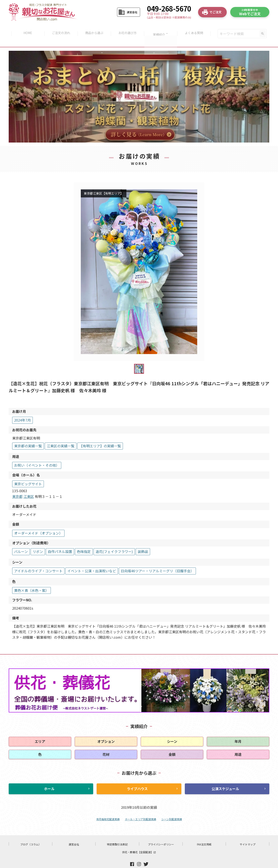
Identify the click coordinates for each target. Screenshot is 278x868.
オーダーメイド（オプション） (38, 523)
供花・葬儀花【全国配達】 (139, 842)
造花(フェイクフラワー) (114, 541)
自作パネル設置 (60, 541)
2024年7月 (22, 410)
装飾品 (143, 541)
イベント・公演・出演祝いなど (92, 561)
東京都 (17, 486)
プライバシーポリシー (161, 834)
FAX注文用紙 (204, 834)
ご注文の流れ (60, 29)
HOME (26, 29)
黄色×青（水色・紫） (31, 580)
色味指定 (84, 541)
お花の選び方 (128, 29)
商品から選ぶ (94, 29)
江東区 (29, 486)
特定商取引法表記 (117, 834)
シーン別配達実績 (172, 809)
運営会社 (74, 834)
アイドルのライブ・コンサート (38, 561)
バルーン (21, 541)
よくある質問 (196, 29)
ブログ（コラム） (31, 834)
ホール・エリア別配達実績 (141, 809)
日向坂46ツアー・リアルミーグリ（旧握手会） (157, 561)
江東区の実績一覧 (61, 436)
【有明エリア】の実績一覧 (100, 436)
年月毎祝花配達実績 (108, 809)
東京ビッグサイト (28, 474)
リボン (38, 541)
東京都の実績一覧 (28, 436)
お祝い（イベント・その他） (37, 455)
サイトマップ (248, 834)
